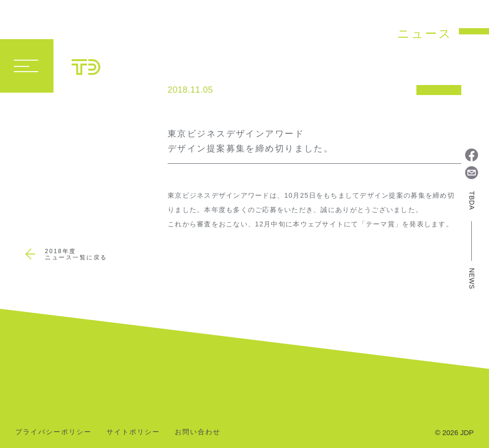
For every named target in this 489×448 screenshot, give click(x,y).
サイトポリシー (133, 432)
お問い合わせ (198, 432)
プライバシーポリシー (53, 432)
